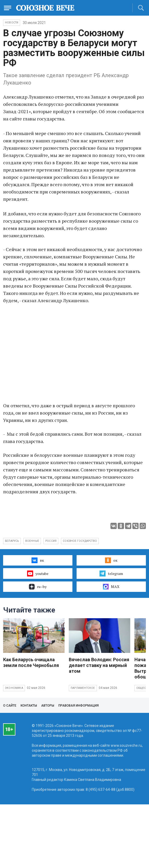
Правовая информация (79, 706)
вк (38, 560)
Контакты (29, 706)
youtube (38, 573)
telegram (111, 573)
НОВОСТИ (12, 23)
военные (32, 541)
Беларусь (12, 541)
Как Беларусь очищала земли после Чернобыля (31, 662)
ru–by (38, 587)
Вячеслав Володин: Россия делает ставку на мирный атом (99, 665)
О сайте (10, 706)
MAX (111, 587)
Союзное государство (80, 541)
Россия (51, 541)
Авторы (48, 706)
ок (111, 560)
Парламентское (83, 688)
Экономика (14, 688)
